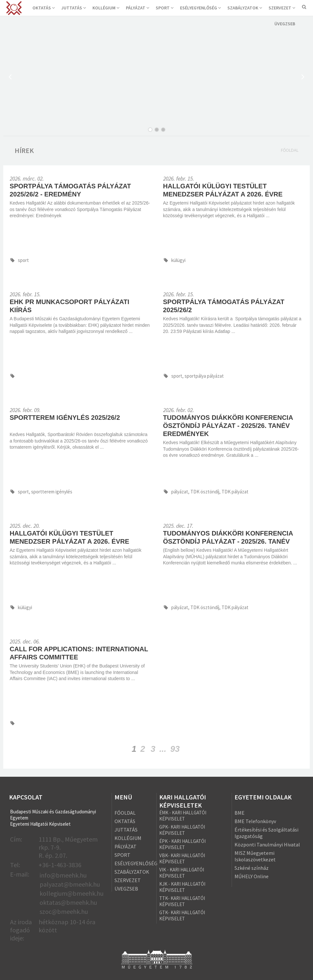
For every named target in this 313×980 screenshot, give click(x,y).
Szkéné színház (252, 868)
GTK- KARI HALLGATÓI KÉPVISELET (182, 915)
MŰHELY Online (252, 876)
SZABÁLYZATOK (245, 8)
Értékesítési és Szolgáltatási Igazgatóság (266, 833)
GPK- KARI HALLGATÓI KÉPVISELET (182, 830)
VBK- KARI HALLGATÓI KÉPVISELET (182, 858)
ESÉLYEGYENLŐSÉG (200, 8)
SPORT (165, 8)
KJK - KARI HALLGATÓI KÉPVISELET (182, 887)
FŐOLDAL (125, 813)
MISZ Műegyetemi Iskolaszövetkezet (255, 856)
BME (240, 813)
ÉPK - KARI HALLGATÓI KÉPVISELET (182, 844)
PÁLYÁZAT (138, 8)
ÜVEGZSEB (285, 24)
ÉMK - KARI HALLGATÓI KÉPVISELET (183, 816)
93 (175, 749)
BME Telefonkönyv (255, 821)
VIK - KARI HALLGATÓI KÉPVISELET (182, 873)
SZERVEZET (282, 8)
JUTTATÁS (74, 8)
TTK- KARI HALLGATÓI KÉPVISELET (182, 901)
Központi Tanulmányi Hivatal (267, 844)
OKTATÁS (44, 8)
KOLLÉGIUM (106, 8)
